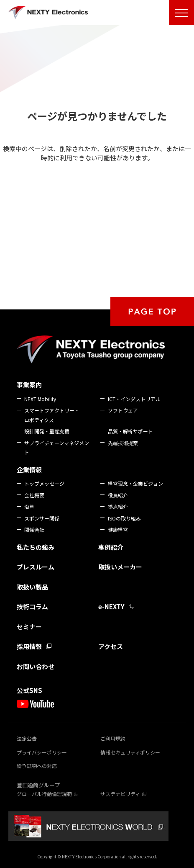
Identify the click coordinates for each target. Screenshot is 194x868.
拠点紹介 (118, 506)
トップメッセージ (44, 483)
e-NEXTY (111, 607)
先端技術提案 (123, 443)
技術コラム (32, 607)
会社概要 (34, 495)
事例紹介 (111, 547)
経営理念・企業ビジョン (135, 483)
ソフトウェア (123, 410)
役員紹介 (118, 495)
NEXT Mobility (40, 399)
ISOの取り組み (124, 518)
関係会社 (34, 529)
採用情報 (29, 646)
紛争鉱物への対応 (37, 766)
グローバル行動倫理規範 (44, 794)
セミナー (29, 627)
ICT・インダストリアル (134, 399)
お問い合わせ (36, 666)
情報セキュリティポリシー (130, 752)
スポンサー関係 (42, 518)
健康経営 (118, 529)
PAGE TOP (152, 312)
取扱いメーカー (120, 567)
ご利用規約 (113, 738)
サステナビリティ (120, 794)
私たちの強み (36, 547)
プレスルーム (36, 567)
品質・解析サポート (130, 431)
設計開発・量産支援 (47, 431)
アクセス (111, 646)
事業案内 (29, 385)
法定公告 (27, 738)
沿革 (29, 506)
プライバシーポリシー (42, 752)
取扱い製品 (32, 587)
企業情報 (29, 470)
